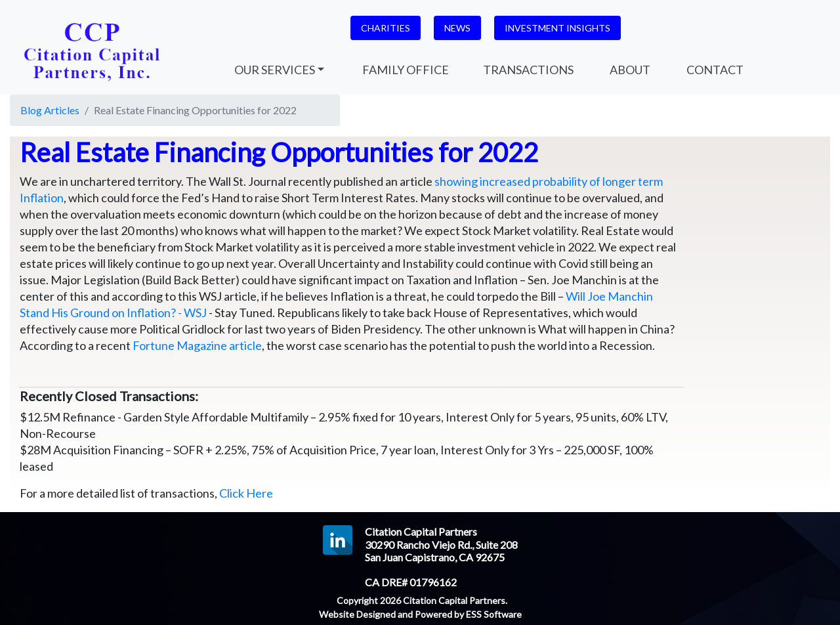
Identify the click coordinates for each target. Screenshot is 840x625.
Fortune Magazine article (197, 345)
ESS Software (494, 614)
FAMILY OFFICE (406, 70)
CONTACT (714, 70)
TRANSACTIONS (528, 70)
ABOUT (629, 70)
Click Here (246, 493)
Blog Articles (50, 110)
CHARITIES (386, 28)
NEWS (457, 28)
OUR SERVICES (274, 70)
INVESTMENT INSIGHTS (557, 28)
